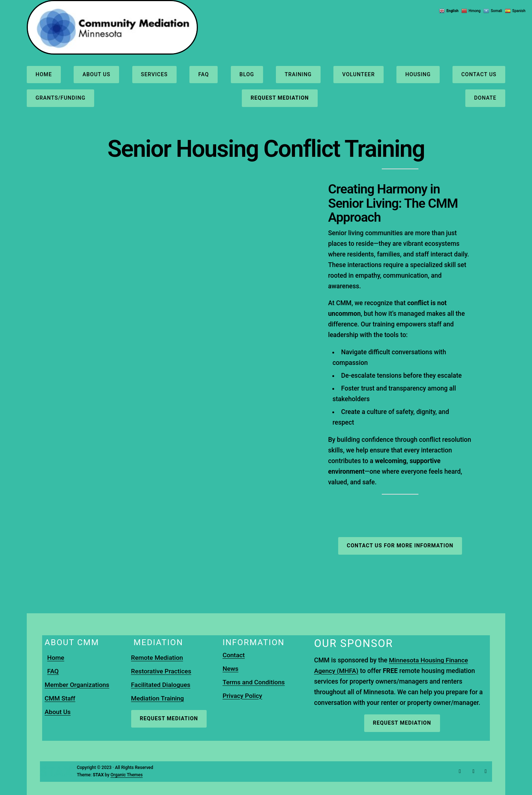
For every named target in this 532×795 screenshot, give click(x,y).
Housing (418, 75)
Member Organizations (77, 685)
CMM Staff (60, 698)
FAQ (204, 75)
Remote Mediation (158, 658)
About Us (58, 712)
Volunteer (359, 75)
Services (154, 75)
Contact (234, 655)
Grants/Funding (60, 98)
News (230, 669)
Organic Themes (127, 775)
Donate (485, 98)
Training (298, 75)
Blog (247, 75)
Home (44, 75)
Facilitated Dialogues (161, 685)
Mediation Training (158, 698)
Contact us (479, 75)
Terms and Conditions (254, 682)
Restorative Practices (162, 671)
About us (96, 75)
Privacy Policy (243, 696)
